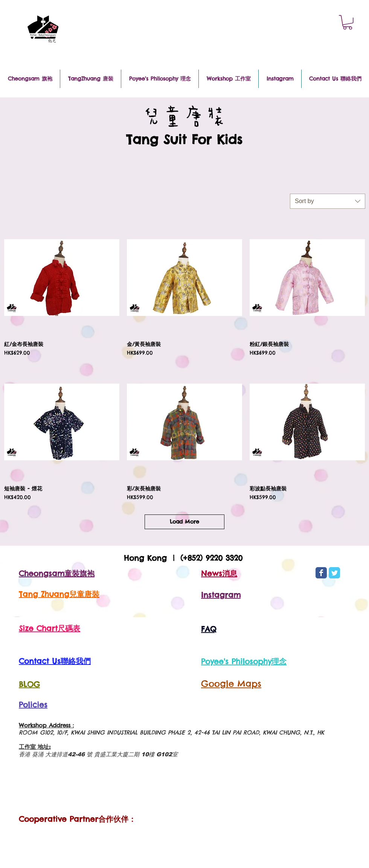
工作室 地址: (35, 747)
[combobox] (328, 201)
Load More (184, 522)
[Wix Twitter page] (334, 573)
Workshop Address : (46, 725)
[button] (348, 22)
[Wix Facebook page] (321, 573)
